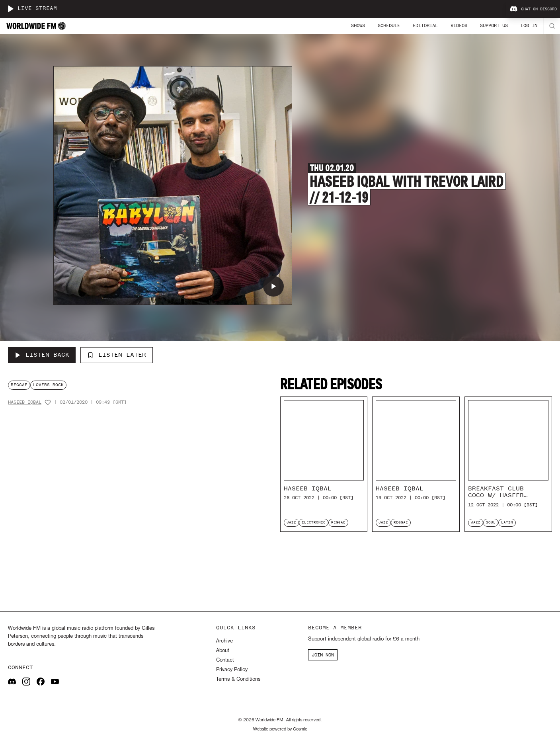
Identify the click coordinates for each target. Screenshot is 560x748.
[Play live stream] (10, 9)
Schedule (389, 25)
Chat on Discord (533, 9)
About (223, 651)
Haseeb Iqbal (25, 402)
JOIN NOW (323, 655)
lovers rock (48, 385)
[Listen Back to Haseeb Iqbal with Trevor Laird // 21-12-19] (42, 355)
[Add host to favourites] (48, 402)
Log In (529, 25)
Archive (224, 641)
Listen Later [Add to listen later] (117, 355)
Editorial (425, 25)
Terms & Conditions (238, 679)
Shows (358, 25)
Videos (459, 25)
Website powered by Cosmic (280, 729)
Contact (225, 660)
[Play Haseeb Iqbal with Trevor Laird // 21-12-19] (273, 286)
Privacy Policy (232, 670)
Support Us (494, 25)
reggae (19, 385)
